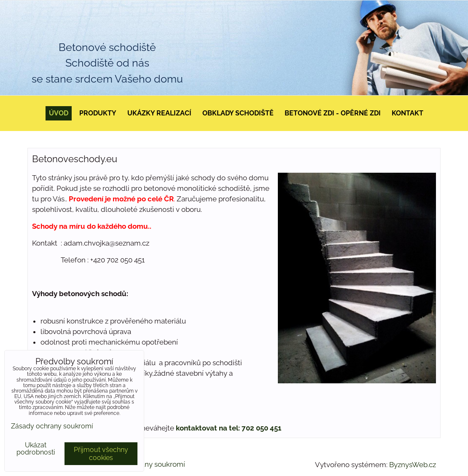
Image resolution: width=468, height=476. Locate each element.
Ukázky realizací (159, 113)
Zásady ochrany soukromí (52, 426)
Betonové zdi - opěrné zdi (333, 113)
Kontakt (407, 113)
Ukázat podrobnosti (36, 449)
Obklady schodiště (238, 113)
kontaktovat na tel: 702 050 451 (229, 428)
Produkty (98, 113)
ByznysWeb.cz (413, 465)
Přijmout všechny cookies (101, 454)
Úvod (59, 113)
